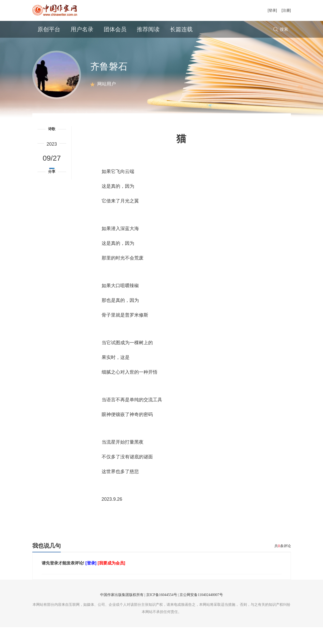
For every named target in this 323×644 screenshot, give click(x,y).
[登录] (272, 10)
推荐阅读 (148, 29)
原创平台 (49, 29)
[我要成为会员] (111, 580)
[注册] (286, 10)
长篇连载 (181, 29)
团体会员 (115, 29)
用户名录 (82, 29)
